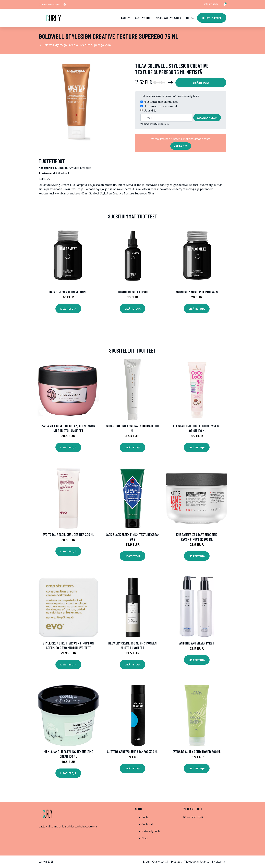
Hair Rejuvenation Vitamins (68, 292)
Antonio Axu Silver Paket (197, 643)
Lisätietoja (201, 83)
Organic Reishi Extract (133, 292)
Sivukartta (218, 862)
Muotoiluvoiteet (81, 168)
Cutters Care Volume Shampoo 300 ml (133, 752)
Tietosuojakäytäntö (197, 862)
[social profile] (65, 5)
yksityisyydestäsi (160, 124)
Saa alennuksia (207, 118)
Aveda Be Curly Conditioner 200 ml (197, 752)
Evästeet (176, 862)
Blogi (190, 18)
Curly (125, 18)
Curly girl (143, 18)
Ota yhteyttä (160, 862)
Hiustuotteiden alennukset (161, 102)
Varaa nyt (181, 146)
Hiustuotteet (212, 18)
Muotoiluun (63, 168)
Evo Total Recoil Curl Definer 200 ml (68, 534)
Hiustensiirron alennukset (160, 106)
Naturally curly (168, 18)
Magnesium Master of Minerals (197, 292)
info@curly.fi (211, 4)
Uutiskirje (150, 110)
